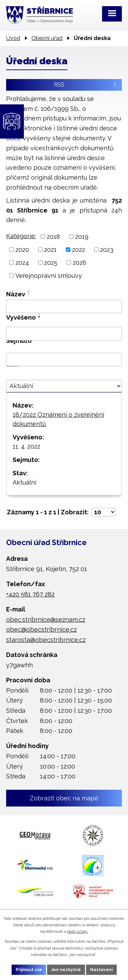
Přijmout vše (29, 970)
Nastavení (101, 970)
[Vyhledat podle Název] (64, 307)
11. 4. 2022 (26, 446)
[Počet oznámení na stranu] (103, 512)
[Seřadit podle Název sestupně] (29, 294)
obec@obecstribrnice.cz (41, 629)
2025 (51, 263)
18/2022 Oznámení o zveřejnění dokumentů (58, 419)
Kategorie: (21, 236)
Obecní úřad (47, 38)
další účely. (78, 931)
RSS (86, 85)
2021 (50, 250)
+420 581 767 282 (30, 594)
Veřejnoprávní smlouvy (49, 276)
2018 (53, 237)
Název (16, 294)
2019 (82, 237)
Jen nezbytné (66, 970)
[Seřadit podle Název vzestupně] (29, 291)
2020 (22, 250)
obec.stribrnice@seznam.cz (46, 620)
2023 (107, 250)
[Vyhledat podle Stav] (64, 386)
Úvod (13, 38)
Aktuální (24, 482)
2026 (80, 263)
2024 (22, 263)
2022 (79, 250)
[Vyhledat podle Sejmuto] (64, 360)
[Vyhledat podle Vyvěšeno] (64, 334)
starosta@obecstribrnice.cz (46, 640)
